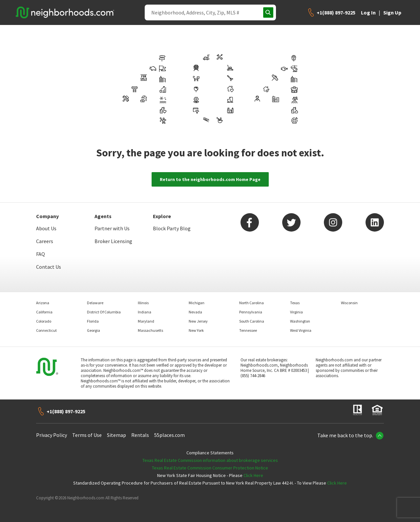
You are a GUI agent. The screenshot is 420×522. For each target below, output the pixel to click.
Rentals (140, 435)
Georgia (94, 330)
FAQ (41, 254)
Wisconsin (349, 303)
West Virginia (301, 330)
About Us (46, 228)
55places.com (169, 435)
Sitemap (116, 435)
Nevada (195, 312)
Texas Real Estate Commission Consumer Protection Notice (210, 468)
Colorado (44, 321)
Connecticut (46, 330)
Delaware (95, 303)
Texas (295, 303)
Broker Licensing (113, 241)
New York (196, 330)
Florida (93, 321)
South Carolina (252, 321)
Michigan (197, 303)
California (44, 312)
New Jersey (198, 321)
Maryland (146, 321)
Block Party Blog (172, 228)
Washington (300, 321)
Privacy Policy (52, 435)
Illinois (143, 303)
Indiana (145, 312)
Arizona (43, 303)
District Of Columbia (104, 312)
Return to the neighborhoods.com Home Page (210, 179)
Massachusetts (150, 330)
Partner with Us (112, 228)
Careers (45, 241)
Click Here (253, 475)
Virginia (296, 312)
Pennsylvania (251, 312)
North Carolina (252, 303)
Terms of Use (87, 435)
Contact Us (49, 267)
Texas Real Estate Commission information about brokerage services (210, 460)
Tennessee (248, 330)
